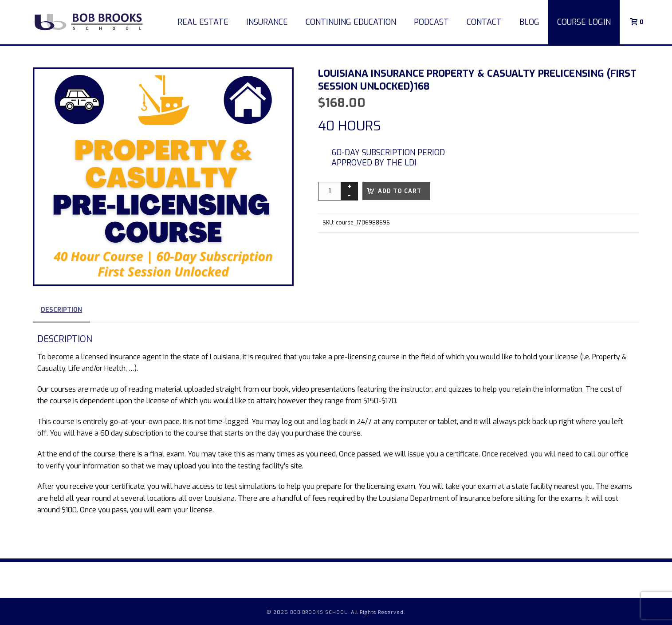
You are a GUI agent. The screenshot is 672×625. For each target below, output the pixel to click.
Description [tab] (61, 310)
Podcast (431, 22)
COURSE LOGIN (584, 22)
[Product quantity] (330, 191)
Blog (529, 22)
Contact (484, 22)
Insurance (267, 22)
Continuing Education (351, 22)
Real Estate (203, 22)
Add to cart (400, 191)
